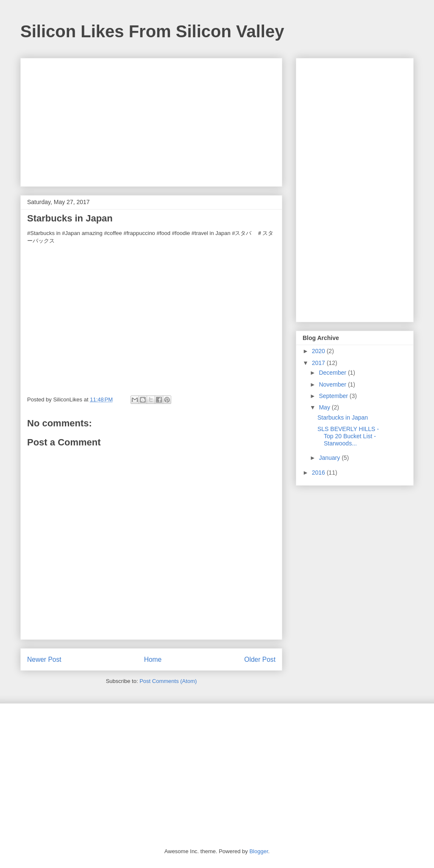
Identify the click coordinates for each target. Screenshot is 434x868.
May (325, 407)
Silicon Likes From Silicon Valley (152, 31)
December (333, 373)
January (330, 458)
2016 (319, 473)
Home (153, 659)
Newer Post (44, 659)
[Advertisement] (151, 121)
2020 (319, 351)
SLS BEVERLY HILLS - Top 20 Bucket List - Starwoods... (348, 436)
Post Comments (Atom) (168, 681)
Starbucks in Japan (343, 417)
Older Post (260, 659)
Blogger (259, 851)
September (334, 396)
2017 (319, 363)
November (333, 384)
